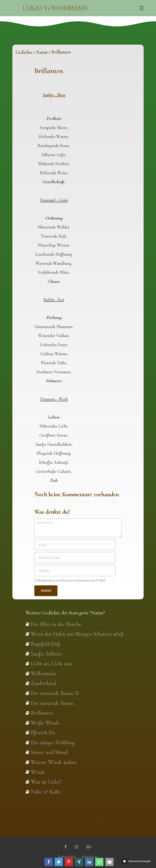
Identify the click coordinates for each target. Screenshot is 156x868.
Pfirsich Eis (43, 732)
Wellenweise (44, 673)
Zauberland (44, 683)
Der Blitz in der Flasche (56, 624)
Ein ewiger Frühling (53, 742)
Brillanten (42, 713)
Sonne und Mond (49, 752)
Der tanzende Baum (52, 703)
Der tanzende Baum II (55, 693)
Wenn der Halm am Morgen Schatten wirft (77, 634)
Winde (38, 772)
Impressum (90, 857)
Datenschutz (67, 857)
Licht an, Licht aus (51, 663)
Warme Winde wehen (54, 762)
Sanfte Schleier (47, 654)
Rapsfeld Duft (46, 644)
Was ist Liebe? (46, 782)
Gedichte (24, 52)
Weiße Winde (45, 723)
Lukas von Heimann (55, 8)
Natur (42, 52)
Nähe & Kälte (46, 792)
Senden (46, 591)
